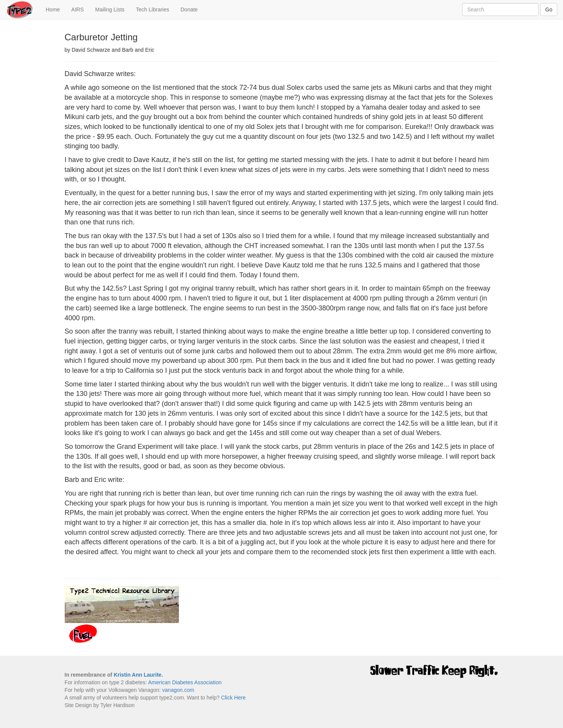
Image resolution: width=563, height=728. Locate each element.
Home (56, 9)
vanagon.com (178, 690)
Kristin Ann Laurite (138, 675)
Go (549, 10)
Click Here (234, 698)
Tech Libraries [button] (152, 10)
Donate (189, 10)
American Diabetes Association (185, 682)
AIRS (77, 10)
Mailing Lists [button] (110, 10)
